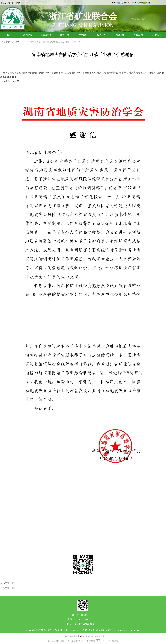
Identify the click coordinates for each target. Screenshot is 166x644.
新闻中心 (20, 42)
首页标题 (6, 42)
